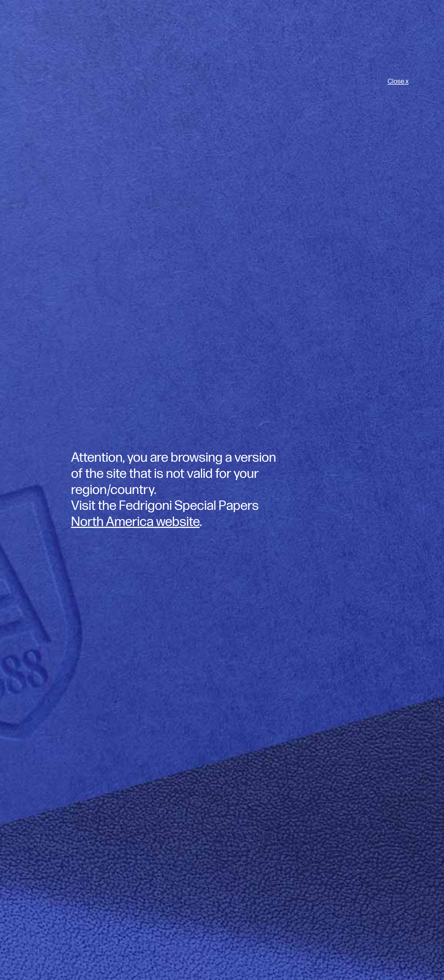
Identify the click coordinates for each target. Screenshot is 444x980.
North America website (135, 522)
